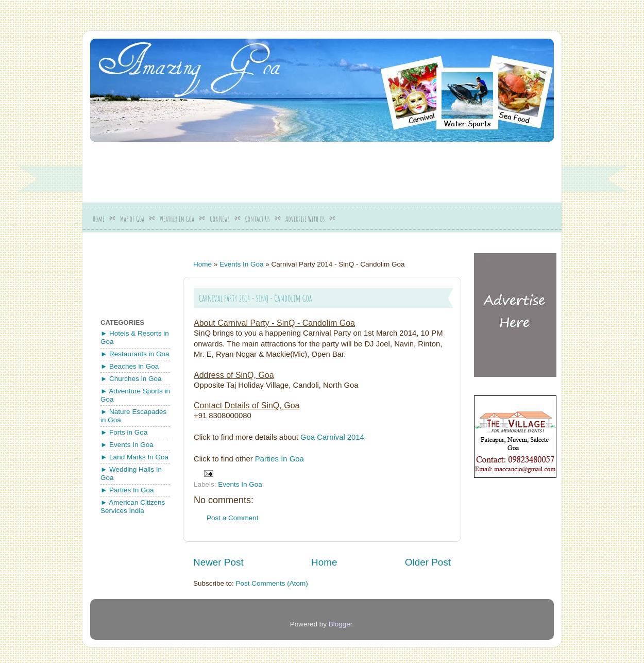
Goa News (220, 219)
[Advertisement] (340, 169)
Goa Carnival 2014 (332, 437)
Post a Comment (233, 518)
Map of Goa (132, 219)
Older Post (428, 562)
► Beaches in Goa (130, 366)
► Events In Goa (127, 445)
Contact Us (258, 219)
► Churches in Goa (131, 379)
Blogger (341, 624)
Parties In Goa (279, 459)
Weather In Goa (177, 219)
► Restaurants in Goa (135, 354)
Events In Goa (242, 264)
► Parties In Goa (127, 490)
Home (99, 219)
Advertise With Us (305, 219)
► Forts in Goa (124, 432)
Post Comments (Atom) (272, 583)
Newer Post (218, 562)
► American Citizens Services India (133, 507)
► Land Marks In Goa (134, 457)
